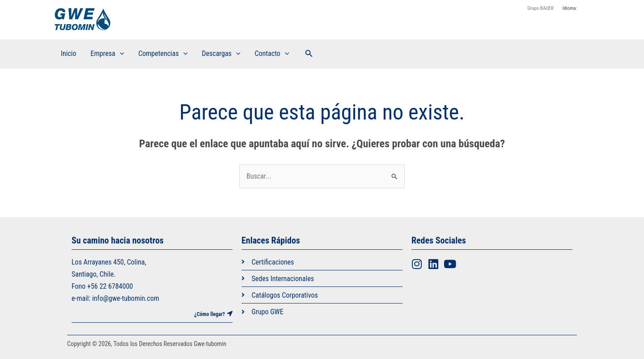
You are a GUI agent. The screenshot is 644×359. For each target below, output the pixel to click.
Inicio (69, 53)
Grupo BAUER (540, 8)
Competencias (163, 54)
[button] (309, 53)
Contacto (272, 54)
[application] (120, 54)
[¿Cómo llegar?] (230, 314)
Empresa (108, 54)
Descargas (221, 54)
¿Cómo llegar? (210, 314)
